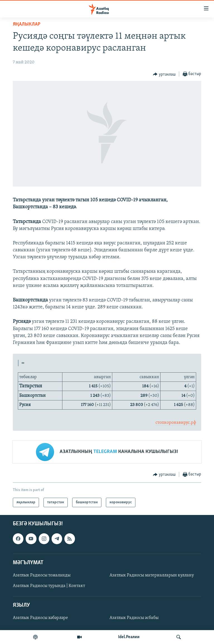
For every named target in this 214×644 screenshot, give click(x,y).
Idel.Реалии (129, 637)
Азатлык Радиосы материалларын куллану (152, 575)
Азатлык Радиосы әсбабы (134, 618)
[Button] (164, 74)
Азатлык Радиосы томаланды (42, 575)
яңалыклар (27, 24)
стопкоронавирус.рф (176, 423)
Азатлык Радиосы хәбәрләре (40, 618)
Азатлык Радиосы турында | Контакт (49, 586)
